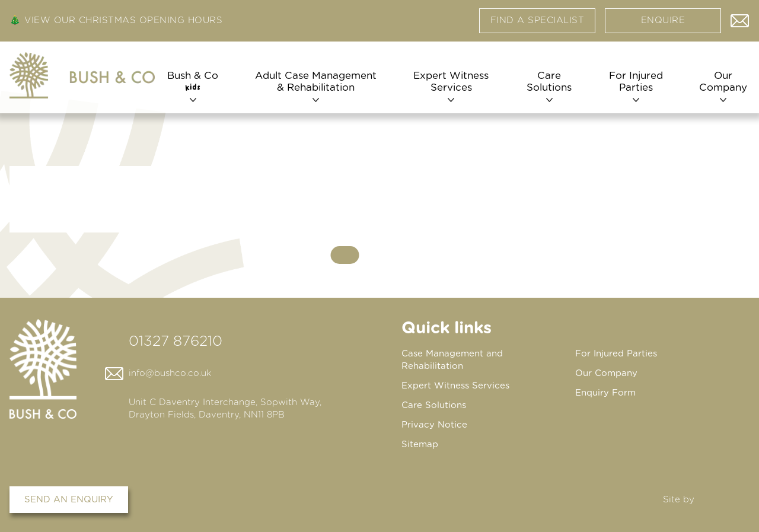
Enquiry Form (605, 393)
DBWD (724, 500)
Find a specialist (538, 20)
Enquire (663, 20)
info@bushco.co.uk (170, 373)
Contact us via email (740, 18)
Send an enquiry (69, 500)
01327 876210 (176, 342)
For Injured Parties (636, 82)
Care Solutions (549, 82)
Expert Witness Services (451, 82)
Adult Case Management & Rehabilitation (316, 82)
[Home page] (82, 75)
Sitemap (420, 445)
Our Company (723, 82)
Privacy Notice (434, 425)
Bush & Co (193, 81)
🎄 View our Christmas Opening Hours (116, 20)
